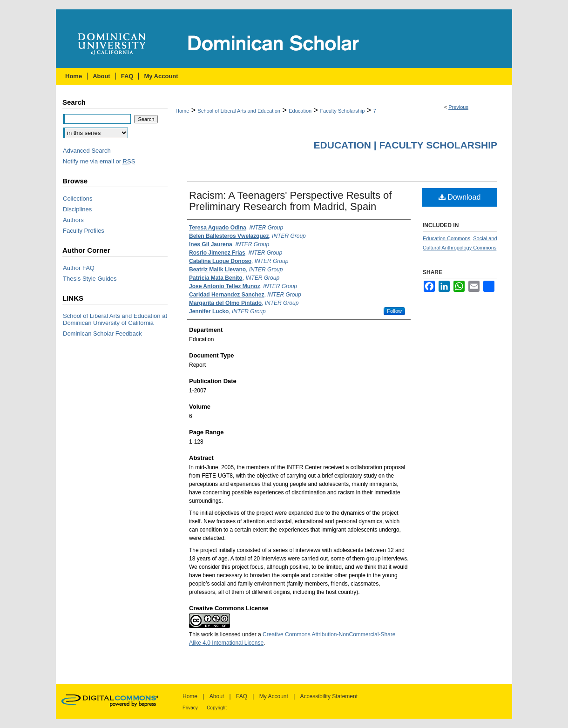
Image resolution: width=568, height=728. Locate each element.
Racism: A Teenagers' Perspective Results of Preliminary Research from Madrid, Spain (290, 201)
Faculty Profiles (84, 231)
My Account (274, 696)
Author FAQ (79, 268)
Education (300, 111)
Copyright (217, 708)
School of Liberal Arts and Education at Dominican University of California (115, 319)
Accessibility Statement (329, 696)
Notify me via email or (99, 161)
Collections (78, 199)
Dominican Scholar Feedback (102, 334)
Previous (458, 107)
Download (460, 197)
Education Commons (446, 238)
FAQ (242, 696)
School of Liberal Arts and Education (239, 111)
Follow (394, 311)
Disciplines (77, 209)
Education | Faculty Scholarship (406, 145)
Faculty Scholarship (342, 111)
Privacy (190, 708)
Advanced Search (87, 151)
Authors (73, 220)
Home (182, 111)
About (217, 696)
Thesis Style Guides (90, 279)
